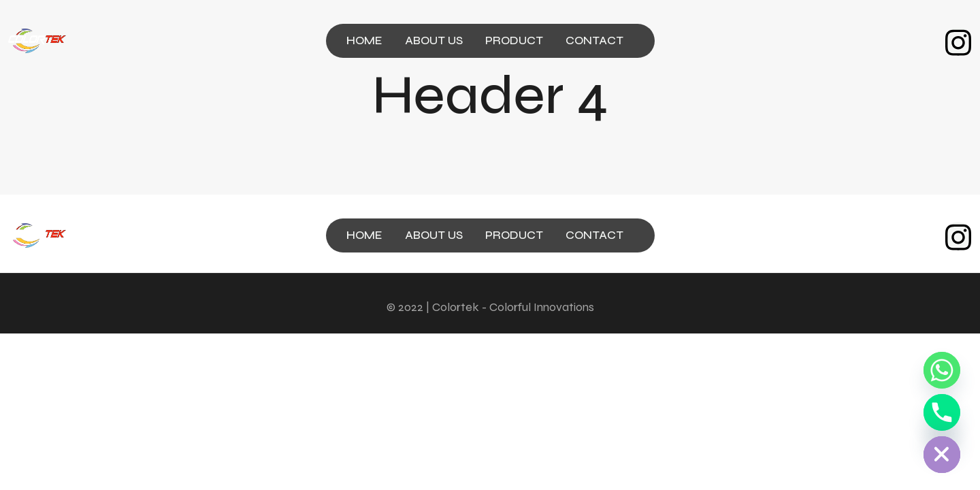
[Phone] (942, 412)
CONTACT (594, 40)
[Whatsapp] (942, 370)
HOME (364, 40)
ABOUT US (434, 40)
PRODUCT (514, 40)
